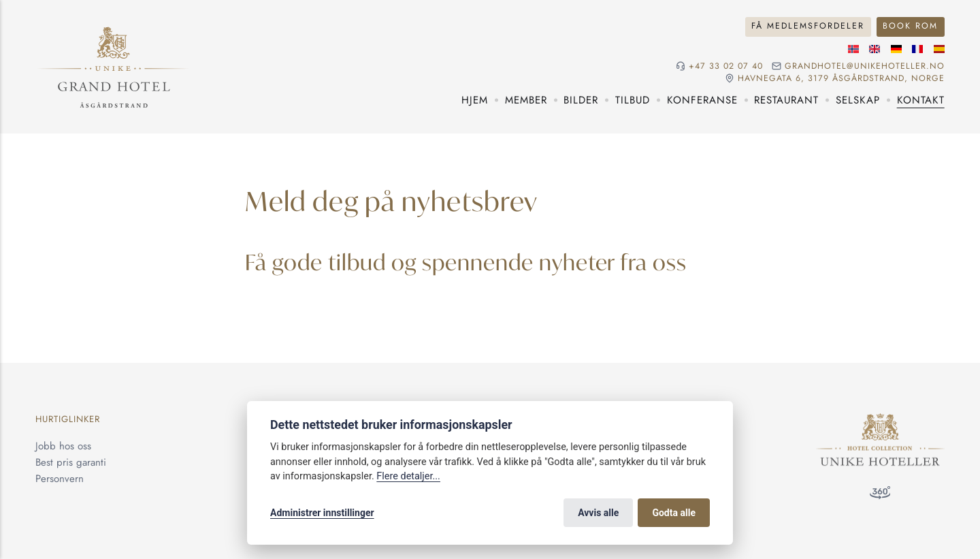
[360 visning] (880, 495)
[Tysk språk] (896, 49)
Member (526, 100)
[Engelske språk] (875, 49)
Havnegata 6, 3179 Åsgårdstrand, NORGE (841, 79)
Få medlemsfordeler (808, 26)
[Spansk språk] (939, 49)
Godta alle (674, 513)
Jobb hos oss (63, 446)
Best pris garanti (71, 462)
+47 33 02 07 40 (726, 66)
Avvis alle (598, 513)
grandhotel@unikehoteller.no (865, 66)
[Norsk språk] (853, 49)
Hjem (475, 100)
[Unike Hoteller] (880, 421)
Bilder (581, 100)
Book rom (910, 26)
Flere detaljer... (408, 476)
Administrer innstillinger (322, 513)
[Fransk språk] (917, 49)
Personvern (60, 479)
